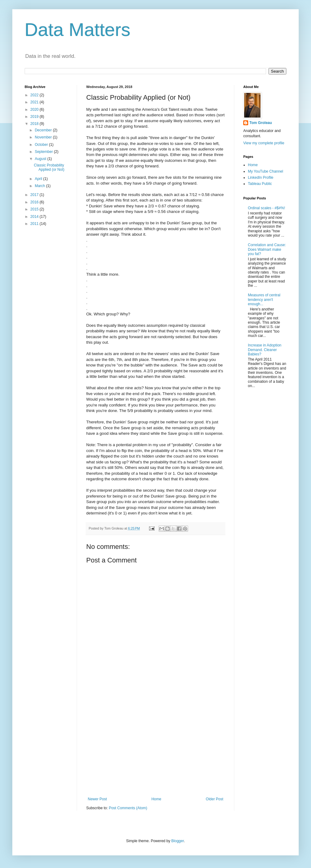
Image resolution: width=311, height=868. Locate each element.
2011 (35, 224)
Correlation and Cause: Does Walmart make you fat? (267, 249)
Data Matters (77, 30)
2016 (35, 202)
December (44, 130)
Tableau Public (260, 184)
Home (156, 799)
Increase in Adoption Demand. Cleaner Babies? (265, 350)
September (44, 152)
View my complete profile (264, 143)
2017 (35, 195)
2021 (35, 102)
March (40, 186)
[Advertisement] (155, 746)
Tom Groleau (261, 123)
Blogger (178, 841)
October (42, 145)
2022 (35, 95)
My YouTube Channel (265, 171)
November (44, 137)
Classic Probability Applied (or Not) (49, 167)
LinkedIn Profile (261, 178)
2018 (35, 124)
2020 (35, 110)
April (39, 179)
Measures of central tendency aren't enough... (264, 300)
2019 (35, 117)
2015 (35, 209)
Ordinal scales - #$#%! (267, 208)
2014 (35, 217)
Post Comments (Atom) (128, 808)
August (41, 159)
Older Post (214, 799)
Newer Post (97, 799)
